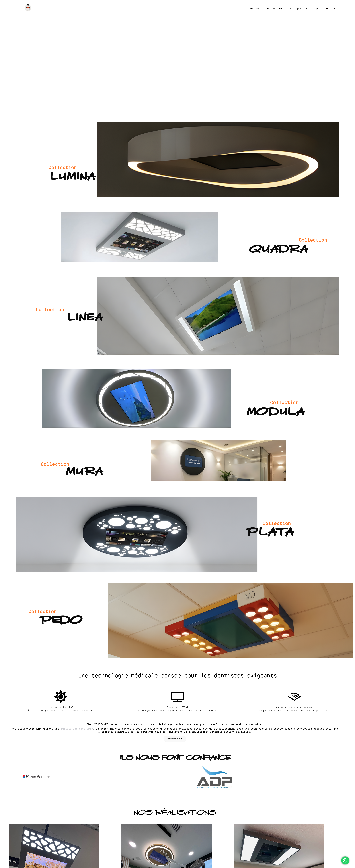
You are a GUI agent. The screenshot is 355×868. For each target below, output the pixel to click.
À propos (296, 8)
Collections (253, 8)
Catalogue (313, 8)
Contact (330, 8)
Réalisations (276, 8)
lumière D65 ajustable (77, 729)
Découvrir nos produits (175, 739)
